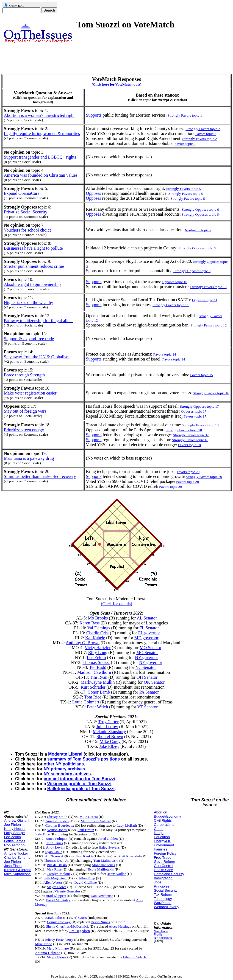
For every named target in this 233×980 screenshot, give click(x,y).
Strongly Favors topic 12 (209, 325)
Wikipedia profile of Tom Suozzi (79, 784)
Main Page (161, 931)
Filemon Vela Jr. (135, 957)
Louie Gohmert (86, 702)
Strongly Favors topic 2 (200, 139)
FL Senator (149, 628)
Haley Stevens (109, 847)
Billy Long (98, 653)
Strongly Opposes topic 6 (200, 214)
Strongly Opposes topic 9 (192, 271)
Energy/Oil (162, 841)
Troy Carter (108, 722)
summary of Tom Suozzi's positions (84, 759)
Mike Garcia (89, 817)
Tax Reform (163, 895)
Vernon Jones (57, 830)
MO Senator (150, 648)
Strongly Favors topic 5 (186, 194)
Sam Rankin (85, 856)
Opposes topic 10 (175, 282)
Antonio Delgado (48, 953)
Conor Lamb (99, 692)
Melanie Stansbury (109, 732)
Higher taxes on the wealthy (29, 302)
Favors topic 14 (174, 359)
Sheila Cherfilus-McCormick (67, 926)
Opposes (94, 193)
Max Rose (54, 869)
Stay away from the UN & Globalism (37, 357)
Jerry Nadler (116, 874)
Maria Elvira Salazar (96, 821)
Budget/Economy (167, 816)
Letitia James (15, 841)
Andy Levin (55, 847)
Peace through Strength (24, 375)
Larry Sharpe (14, 833)
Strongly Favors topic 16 (211, 393)
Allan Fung (87, 878)
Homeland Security (169, 874)
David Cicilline (85, 882)
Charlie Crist (98, 633)
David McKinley (58, 900)
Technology (163, 899)
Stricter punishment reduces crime (34, 266)
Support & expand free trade (29, 339)
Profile (158, 934)
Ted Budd (98, 667)
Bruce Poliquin (56, 839)
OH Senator (147, 677)
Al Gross (80, 918)
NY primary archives (64, 769)
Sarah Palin (54, 918)
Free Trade (163, 858)
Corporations (164, 825)
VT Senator (148, 707)
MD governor (146, 638)
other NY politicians (64, 764)
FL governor (149, 633)
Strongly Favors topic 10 (208, 287)
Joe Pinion (13, 825)
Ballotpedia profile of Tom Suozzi (81, 789)
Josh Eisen (13, 866)
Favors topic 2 (206, 134)
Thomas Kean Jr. (56, 861)
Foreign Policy (165, 853)
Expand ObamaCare (22, 193)
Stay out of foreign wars (25, 411)
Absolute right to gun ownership (32, 284)
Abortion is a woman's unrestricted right (39, 115)
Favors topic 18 (189, 445)
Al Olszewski (55, 856)
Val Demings (99, 628)
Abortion (160, 812)
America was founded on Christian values (41, 175)
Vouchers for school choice (28, 230)
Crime (159, 829)
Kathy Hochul (15, 829)
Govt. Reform (164, 862)
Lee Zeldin (96, 657)
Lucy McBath (127, 825)
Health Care (163, 870)
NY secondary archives (67, 774)
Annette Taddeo (57, 821)
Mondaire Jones (103, 865)
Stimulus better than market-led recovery (40, 476)
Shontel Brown (110, 737)
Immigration (163, 878)
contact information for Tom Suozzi (79, 779)
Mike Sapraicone (17, 874)
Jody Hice (42, 834)
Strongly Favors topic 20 (204, 477)
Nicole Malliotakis (100, 869)
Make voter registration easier (30, 393)
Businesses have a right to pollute (33, 248)
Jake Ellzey (109, 746)
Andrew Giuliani (17, 820)
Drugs (159, 833)
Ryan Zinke (54, 852)
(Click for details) (116, 604)
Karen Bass (89, 623)
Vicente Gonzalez (67, 891)
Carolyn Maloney (60, 874)
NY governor (146, 657)
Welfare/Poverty (167, 907)
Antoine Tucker (16, 853)
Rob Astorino (14, 845)
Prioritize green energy (24, 430)
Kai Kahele (95, 638)
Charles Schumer (18, 858)
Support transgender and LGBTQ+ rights (40, 157)
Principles (162, 886)
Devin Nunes (100, 922)
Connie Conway (59, 922)
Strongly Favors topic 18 (191, 435)
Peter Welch (97, 707)
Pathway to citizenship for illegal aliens (39, 321)
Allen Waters (53, 882)
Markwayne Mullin (98, 682)
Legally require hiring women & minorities (42, 133)
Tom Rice (93, 697)
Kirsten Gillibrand (18, 870)
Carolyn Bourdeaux (60, 825)
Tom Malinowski (106, 861)
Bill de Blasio (57, 865)
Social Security (166, 890)
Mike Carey (110, 741)
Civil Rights (163, 820)
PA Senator (149, 692)
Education (162, 837)
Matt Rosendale (130, 856)
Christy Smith (57, 817)
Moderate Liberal (65, 754)
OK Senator (154, 682)
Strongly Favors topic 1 (185, 115)
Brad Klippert (56, 896)
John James (55, 843)
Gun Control (163, 866)
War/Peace (163, 903)
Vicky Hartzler (98, 648)
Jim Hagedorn (80, 931)
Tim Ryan (99, 677)
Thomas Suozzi (96, 662)
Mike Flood (44, 944)
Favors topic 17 (195, 416)
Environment (164, 845)
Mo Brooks (98, 618)
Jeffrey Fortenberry (59, 940)
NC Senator (145, 667)
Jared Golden (108, 839)
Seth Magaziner (55, 878)
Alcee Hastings (120, 926)
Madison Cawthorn (94, 672)
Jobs (158, 882)
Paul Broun (86, 830)
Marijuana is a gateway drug (29, 458)
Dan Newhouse (102, 896)
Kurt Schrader (93, 687)
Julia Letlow (107, 727)
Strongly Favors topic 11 (171, 305)
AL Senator (147, 618)
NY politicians (163, 938)
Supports (94, 115)
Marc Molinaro (58, 948)
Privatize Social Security (26, 212)
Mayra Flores (56, 887)
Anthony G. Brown (83, 643)
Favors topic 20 (188, 482)
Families (160, 849)
